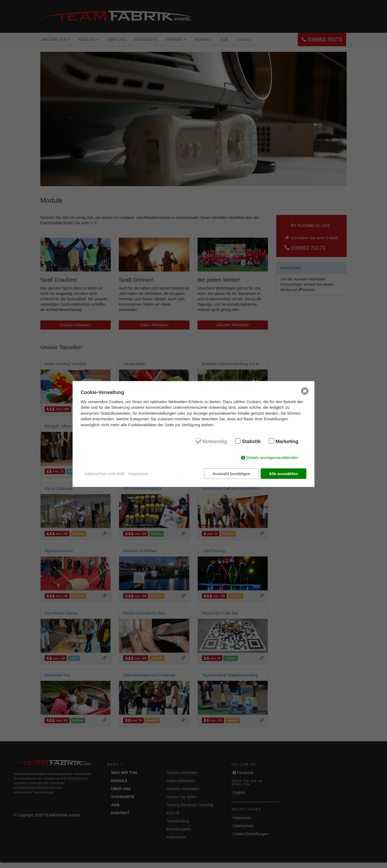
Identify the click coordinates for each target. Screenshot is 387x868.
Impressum (138, 474)
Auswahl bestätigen (231, 474)
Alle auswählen (284, 474)
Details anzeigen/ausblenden (272, 457)
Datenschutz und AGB (105, 474)
